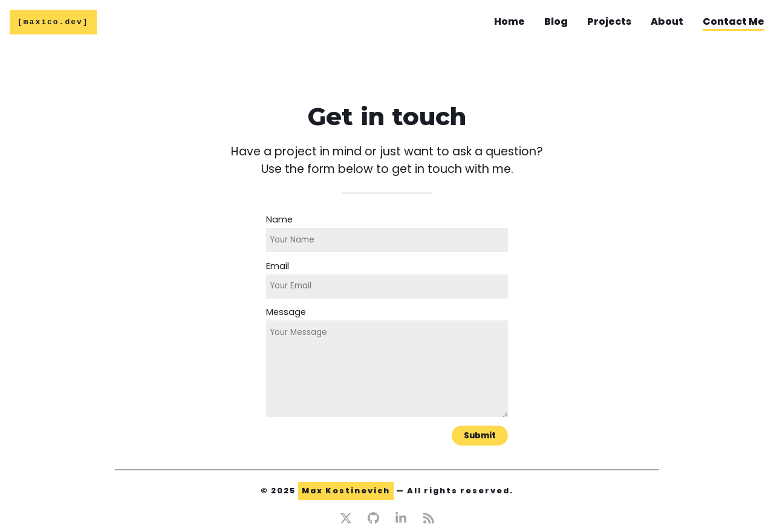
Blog (556, 22)
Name (279, 219)
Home (509, 22)
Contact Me (733, 22)
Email (278, 266)
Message (286, 312)
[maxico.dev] (53, 23)
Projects (609, 22)
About (667, 22)
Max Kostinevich (346, 491)
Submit (480, 436)
